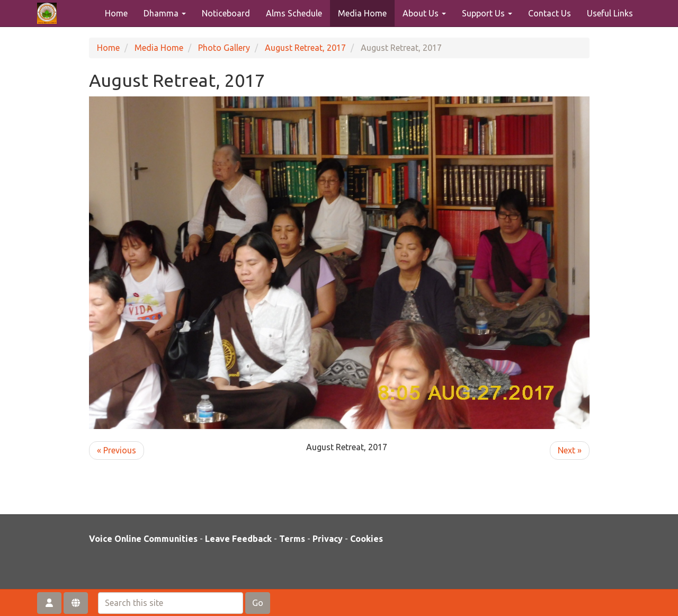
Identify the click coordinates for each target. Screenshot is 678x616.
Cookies (367, 539)
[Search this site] (171, 603)
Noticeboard (226, 13)
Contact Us (550, 13)
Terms (292, 539)
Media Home (362, 13)
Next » (570, 450)
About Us (424, 13)
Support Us (487, 13)
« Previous (117, 450)
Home (116, 13)
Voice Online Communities (143, 539)
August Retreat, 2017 (305, 48)
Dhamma (165, 13)
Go (258, 603)
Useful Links (610, 13)
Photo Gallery (224, 48)
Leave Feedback (238, 539)
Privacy (328, 539)
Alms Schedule (294, 13)
